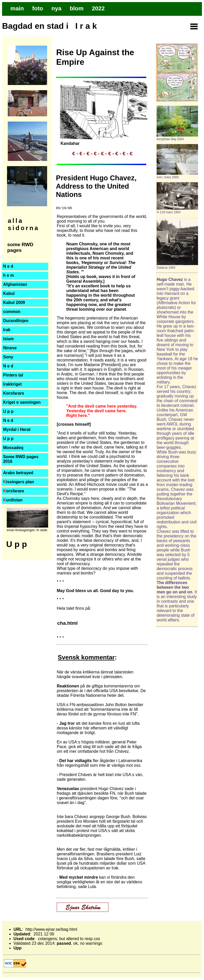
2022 (98, 8)
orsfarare (14, 491)
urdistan (13, 500)
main (17, 8)
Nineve (10, 348)
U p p (8, 439)
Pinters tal (13, 375)
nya (57, 8)
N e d (8, 266)
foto (38, 8)
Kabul (9, 293)
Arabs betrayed (18, 473)
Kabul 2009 (14, 303)
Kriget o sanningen (22, 402)
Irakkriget (12, 384)
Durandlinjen (16, 321)
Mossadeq (13, 448)
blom (76, 8)
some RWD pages (20, 247)
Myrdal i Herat (17, 429)
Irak (7, 330)
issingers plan (19, 482)
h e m (9, 275)
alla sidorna (24, 224)
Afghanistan (15, 284)
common (12, 312)
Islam (8, 339)
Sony (8, 357)
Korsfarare (14, 393)
